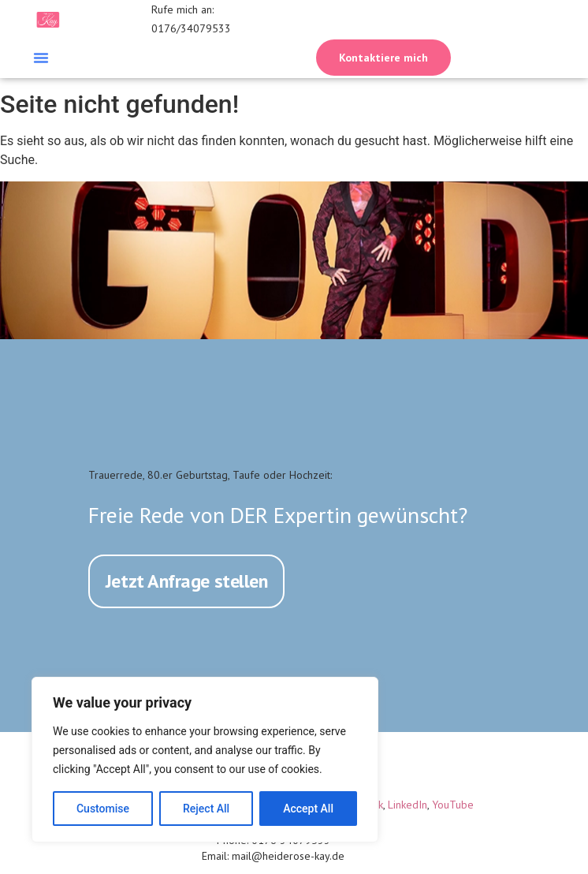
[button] (41, 58)
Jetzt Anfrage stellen (187, 580)
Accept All (308, 809)
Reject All (206, 809)
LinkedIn (408, 804)
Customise (103, 809)
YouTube (453, 804)
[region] (205, 760)
